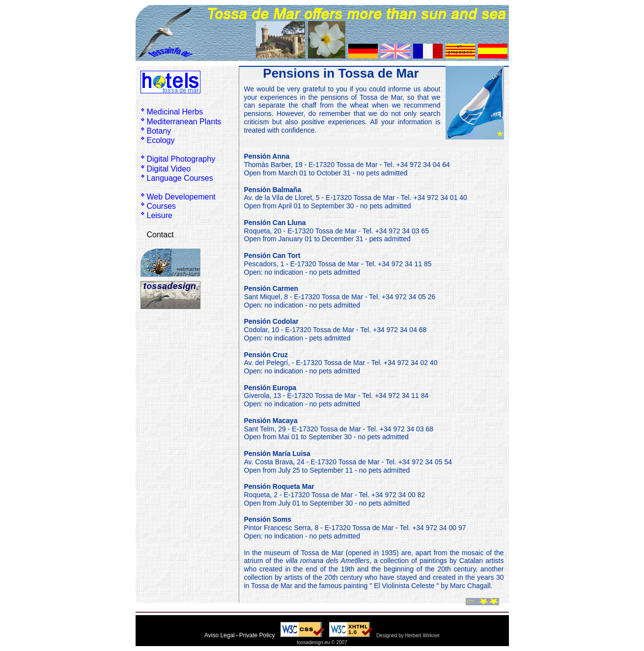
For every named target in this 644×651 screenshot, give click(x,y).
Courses (162, 206)
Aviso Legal (220, 635)
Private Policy (257, 635)
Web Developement (181, 197)
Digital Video (169, 169)
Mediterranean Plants (184, 122)
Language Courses (180, 178)
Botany (159, 131)
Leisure (160, 215)
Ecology (161, 140)
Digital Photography (181, 159)
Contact (160, 235)
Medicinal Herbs (175, 112)
